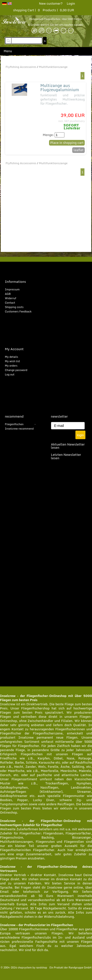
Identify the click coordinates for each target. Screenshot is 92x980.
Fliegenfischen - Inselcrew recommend (20, 426)
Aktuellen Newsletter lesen (68, 446)
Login (71, 3)
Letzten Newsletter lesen (66, 456)
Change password (16, 370)
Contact (10, 303)
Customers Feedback (18, 311)
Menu (8, 51)
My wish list (12, 361)
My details (11, 357)
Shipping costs (14, 307)
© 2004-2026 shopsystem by (24, 968)
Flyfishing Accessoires (21, 67)
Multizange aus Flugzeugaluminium (60, 87)
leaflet (78, 150)
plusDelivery (77, 121)
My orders (11, 366)
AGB (8, 294)
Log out (10, 374)
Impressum (12, 289)
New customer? (51, 3)
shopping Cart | (25, 10)
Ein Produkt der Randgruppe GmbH (71, 968)
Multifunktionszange (53, 67)
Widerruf (10, 298)
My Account (14, 349)
